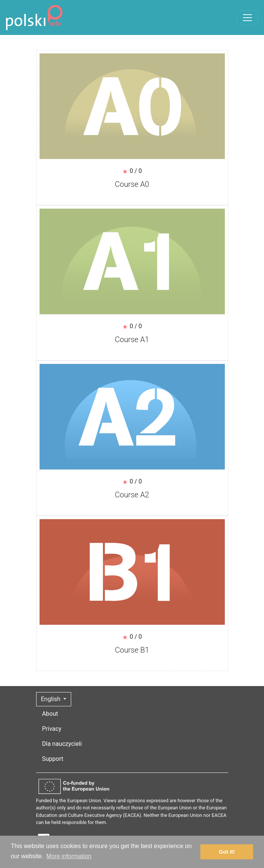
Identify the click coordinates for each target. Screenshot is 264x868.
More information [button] (69, 856)
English (52, 699)
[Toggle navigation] (247, 18)
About (50, 714)
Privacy (52, 729)
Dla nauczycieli (62, 744)
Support (53, 759)
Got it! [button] (227, 852)
